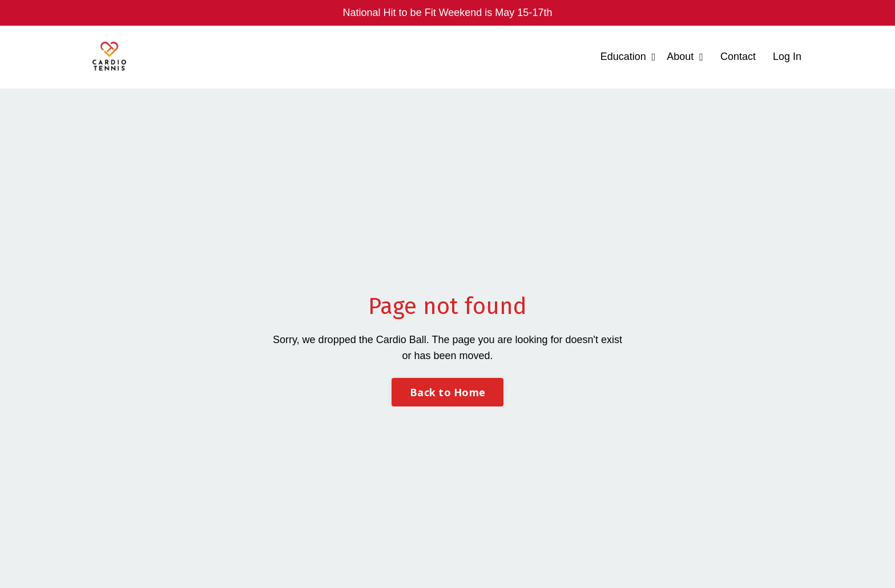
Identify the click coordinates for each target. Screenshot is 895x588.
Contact (738, 57)
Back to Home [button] (447, 392)
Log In (787, 57)
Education (628, 57)
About (685, 57)
